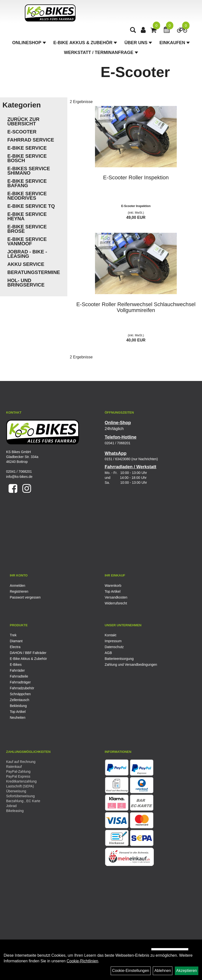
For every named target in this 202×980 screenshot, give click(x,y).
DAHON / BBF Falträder (28, 653)
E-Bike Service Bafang (27, 183)
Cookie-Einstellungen (131, 971)
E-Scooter (22, 132)
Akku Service (26, 264)
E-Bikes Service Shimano (29, 171)
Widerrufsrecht (116, 603)
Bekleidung (18, 706)
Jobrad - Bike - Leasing (27, 254)
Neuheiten (18, 718)
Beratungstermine (34, 272)
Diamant (16, 641)
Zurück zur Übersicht (23, 121)
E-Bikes (16, 665)
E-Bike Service (27, 148)
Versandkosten (116, 597)
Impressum (113, 641)
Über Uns (138, 43)
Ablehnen (163, 971)
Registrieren (19, 591)
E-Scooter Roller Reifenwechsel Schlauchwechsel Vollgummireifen (136, 307)
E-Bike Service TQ (31, 206)
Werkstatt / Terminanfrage (101, 53)
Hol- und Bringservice (26, 283)
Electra (15, 647)
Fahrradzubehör (22, 688)
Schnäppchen (20, 694)
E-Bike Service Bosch (27, 158)
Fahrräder (17, 670)
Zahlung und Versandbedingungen (131, 665)
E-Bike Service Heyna (27, 216)
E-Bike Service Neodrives (27, 196)
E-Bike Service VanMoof (27, 241)
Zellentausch (19, 700)
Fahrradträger (20, 682)
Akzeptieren (187, 971)
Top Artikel (113, 591)
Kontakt (111, 635)
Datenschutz (114, 647)
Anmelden (18, 586)
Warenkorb (113, 586)
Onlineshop (29, 43)
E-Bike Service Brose (27, 229)
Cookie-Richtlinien (82, 961)
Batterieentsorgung (119, 659)
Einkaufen (175, 43)
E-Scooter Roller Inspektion (136, 177)
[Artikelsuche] (133, 31)
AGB (108, 653)
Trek (13, 635)
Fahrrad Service (31, 140)
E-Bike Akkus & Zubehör (85, 43)
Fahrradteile (19, 676)
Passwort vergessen (25, 597)
